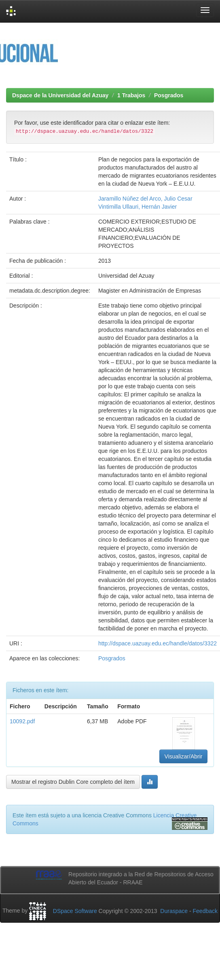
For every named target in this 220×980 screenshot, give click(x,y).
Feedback (205, 911)
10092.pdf (22, 721)
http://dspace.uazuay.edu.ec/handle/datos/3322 (158, 643)
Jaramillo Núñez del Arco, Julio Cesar (145, 199)
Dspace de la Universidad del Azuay (60, 95)
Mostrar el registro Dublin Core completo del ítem (73, 782)
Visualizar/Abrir (184, 756)
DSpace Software (75, 911)
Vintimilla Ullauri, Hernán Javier (137, 207)
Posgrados (169, 95)
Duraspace (174, 911)
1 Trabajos (131, 95)
